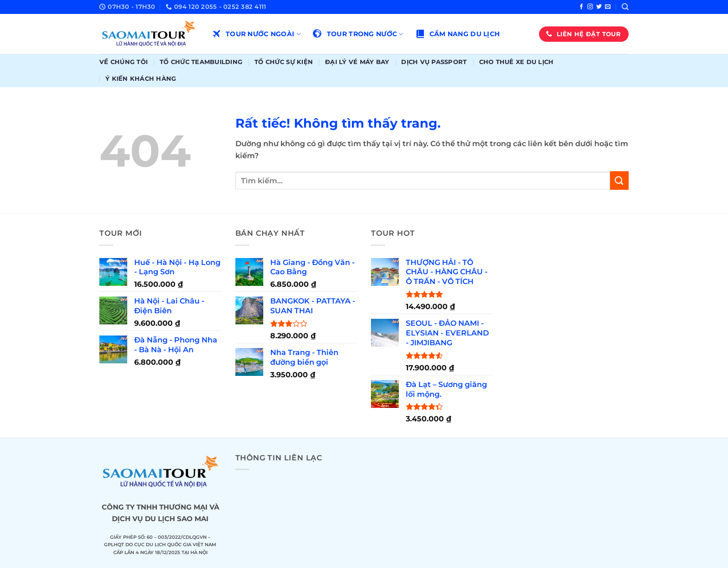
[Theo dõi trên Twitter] (599, 7)
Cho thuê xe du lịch (517, 62)
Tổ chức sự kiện (284, 62)
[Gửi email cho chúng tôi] (608, 7)
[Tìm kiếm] (625, 7)
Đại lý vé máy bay (357, 62)
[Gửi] (619, 180)
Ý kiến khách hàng (141, 79)
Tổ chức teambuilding (201, 62)
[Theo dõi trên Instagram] (590, 7)
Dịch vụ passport (434, 62)
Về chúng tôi (123, 62)
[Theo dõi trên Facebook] (581, 7)
